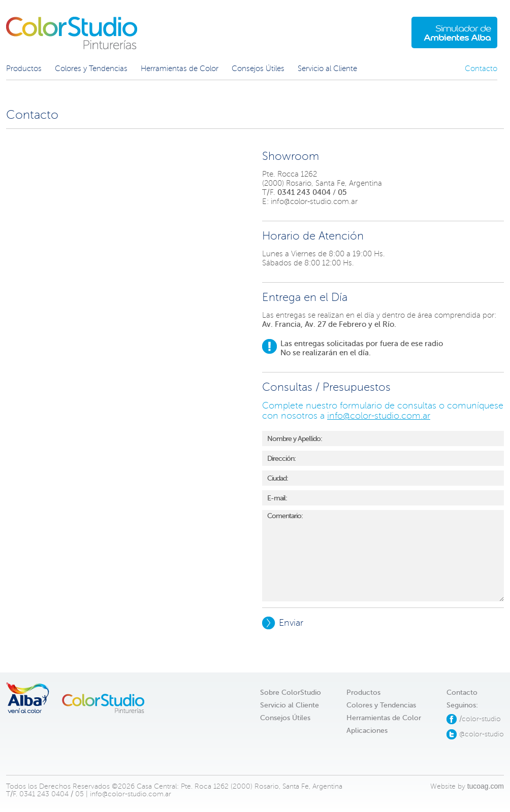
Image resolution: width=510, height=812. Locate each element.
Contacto (481, 69)
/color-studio (480, 719)
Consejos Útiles (258, 69)
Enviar (283, 623)
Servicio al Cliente (327, 69)
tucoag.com (486, 786)
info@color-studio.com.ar (314, 201)
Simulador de (457, 33)
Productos (24, 69)
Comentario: (383, 556)
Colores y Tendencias (91, 69)
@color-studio (482, 734)
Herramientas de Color (180, 69)
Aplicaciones (367, 731)
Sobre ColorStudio (291, 692)
